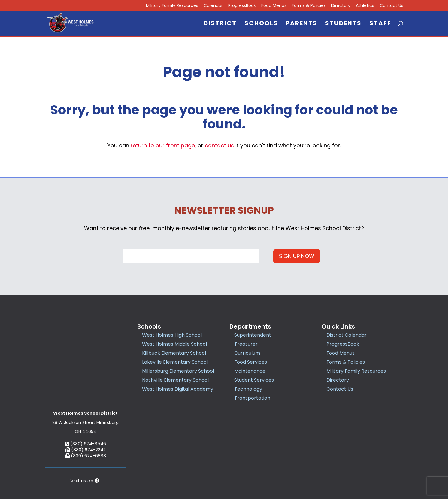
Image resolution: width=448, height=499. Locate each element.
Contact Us (391, 6)
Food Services (251, 362)
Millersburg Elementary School (178, 371)
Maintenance (250, 371)
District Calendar (347, 335)
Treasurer (246, 344)
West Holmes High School (172, 335)
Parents (302, 24)
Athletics (365, 6)
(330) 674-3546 (86, 403)
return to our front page (163, 145)
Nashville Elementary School (175, 380)
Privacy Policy (262, 467)
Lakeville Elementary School (175, 362)
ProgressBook (242, 6)
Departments (250, 326)
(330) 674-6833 (86, 415)
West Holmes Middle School (174, 344)
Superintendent (253, 335)
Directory (341, 6)
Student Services (254, 380)
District (220, 24)
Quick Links (338, 326)
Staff (380, 24)
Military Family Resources (172, 6)
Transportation (252, 398)
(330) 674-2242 (86, 409)
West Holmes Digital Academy (178, 389)
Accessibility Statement (305, 467)
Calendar (213, 6)
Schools (261, 24)
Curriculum (247, 353)
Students (343, 24)
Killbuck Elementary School (174, 353)
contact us (219, 145)
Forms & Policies (309, 6)
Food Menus (274, 6)
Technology (248, 389)
